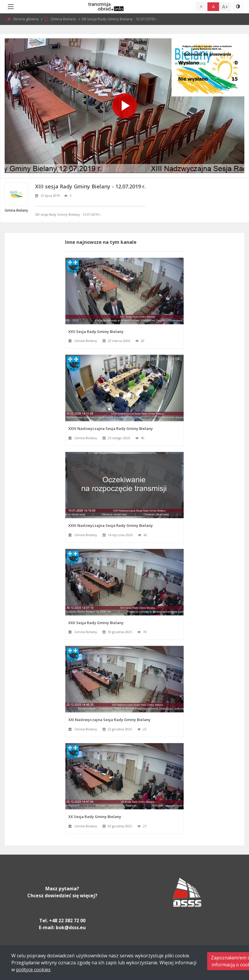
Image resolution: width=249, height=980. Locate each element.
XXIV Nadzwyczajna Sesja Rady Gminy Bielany (111, 428)
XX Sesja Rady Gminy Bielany (95, 817)
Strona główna (26, 19)
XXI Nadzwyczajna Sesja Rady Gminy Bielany (109, 720)
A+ (225, 7)
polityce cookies (33, 970)
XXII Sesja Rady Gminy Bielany (96, 623)
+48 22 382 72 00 (67, 920)
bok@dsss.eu (71, 927)
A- (202, 7)
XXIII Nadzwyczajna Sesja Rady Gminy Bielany (111, 525)
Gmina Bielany (64, 19)
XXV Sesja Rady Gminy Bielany (96, 332)
